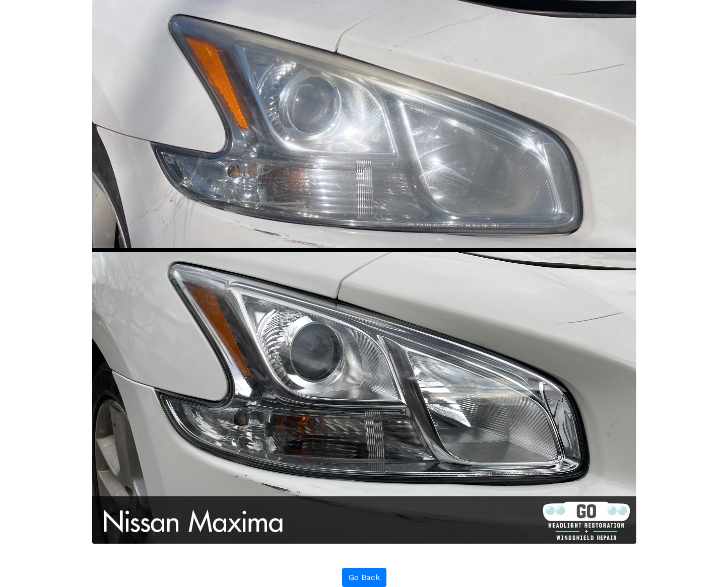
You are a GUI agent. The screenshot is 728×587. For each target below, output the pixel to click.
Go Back (364, 577)
